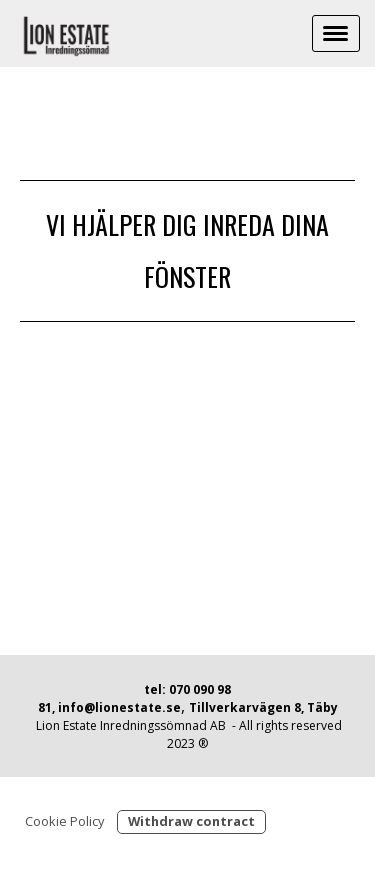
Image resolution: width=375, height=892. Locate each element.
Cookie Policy (64, 821)
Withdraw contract (191, 821)
